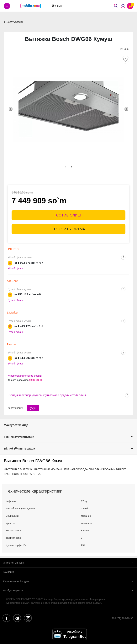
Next (126, 109)
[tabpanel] (68, 109)
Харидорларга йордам (16, 581)
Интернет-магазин (13, 563)
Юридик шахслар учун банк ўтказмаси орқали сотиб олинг (47, 395)
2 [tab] (71, 167)
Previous (11, 109)
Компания (9, 572)
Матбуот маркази (13, 590)
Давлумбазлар (15, 22)
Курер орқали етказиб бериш (25, 376)
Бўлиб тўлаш (15, 268)
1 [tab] (66, 167)
